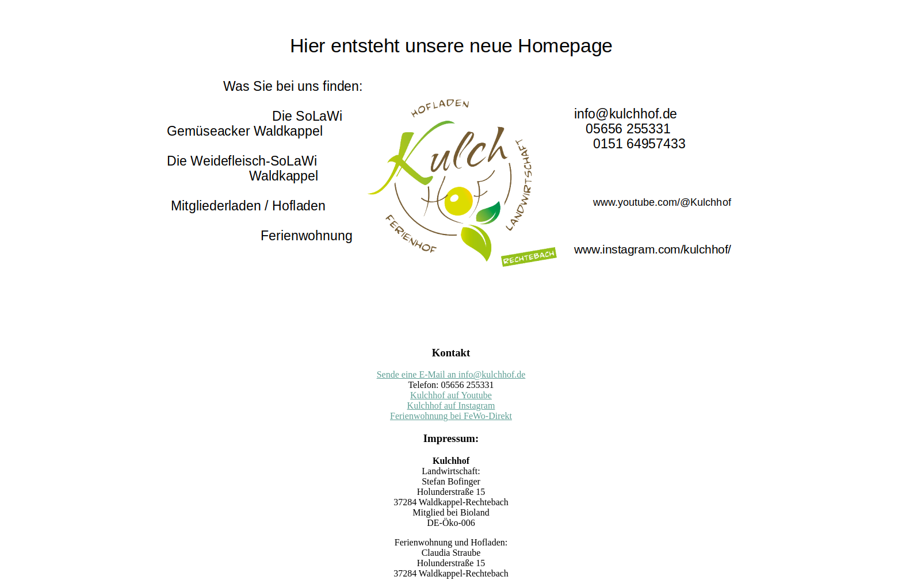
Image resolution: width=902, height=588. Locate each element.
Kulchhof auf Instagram (451, 406)
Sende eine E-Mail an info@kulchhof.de (451, 374)
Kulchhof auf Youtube (451, 395)
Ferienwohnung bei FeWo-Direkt (451, 416)
